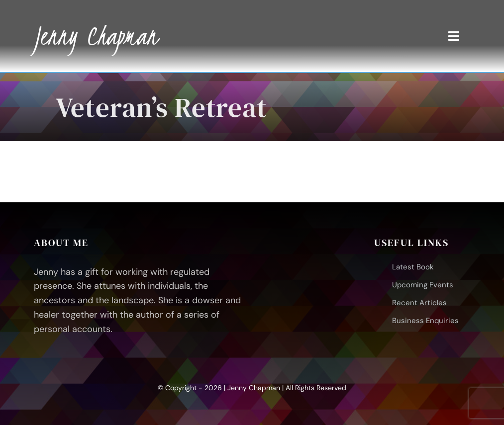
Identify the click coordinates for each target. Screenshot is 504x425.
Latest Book (413, 267)
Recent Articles (419, 303)
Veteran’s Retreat (161, 107)
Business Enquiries (425, 321)
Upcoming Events (423, 285)
